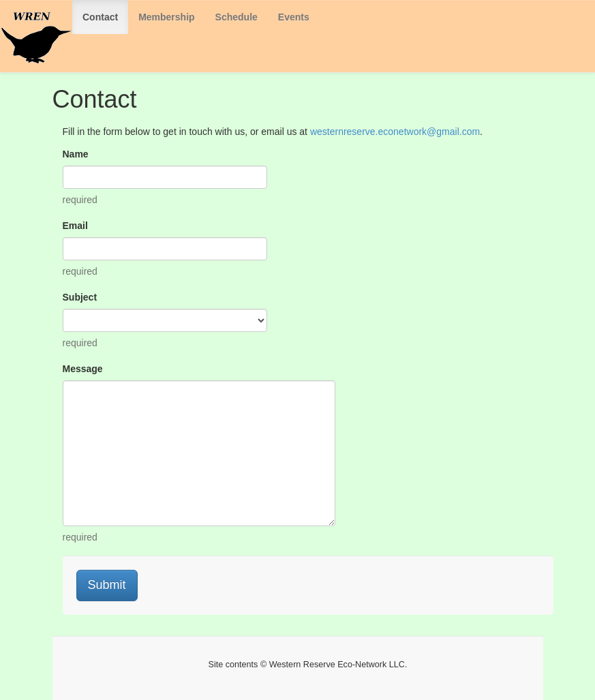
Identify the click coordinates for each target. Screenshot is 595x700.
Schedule (237, 17)
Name (76, 154)
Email (75, 226)
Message (83, 369)
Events (294, 17)
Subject (80, 297)
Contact (100, 17)
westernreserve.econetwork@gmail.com (395, 132)
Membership (166, 17)
